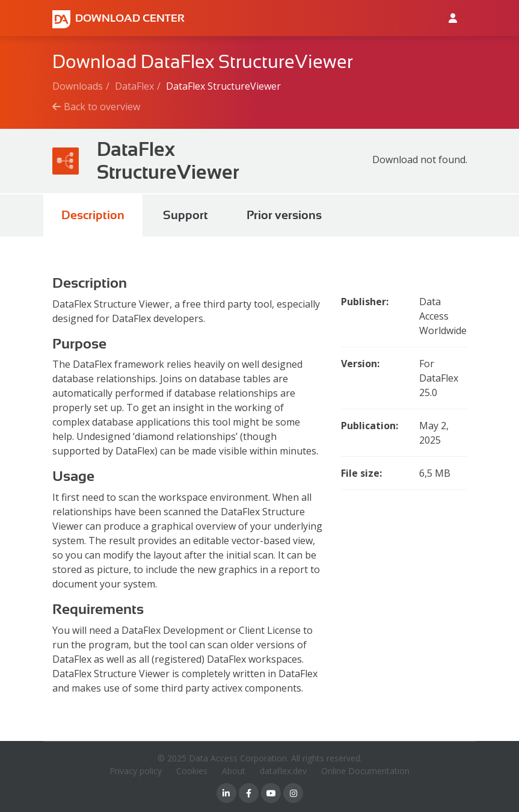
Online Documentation (365, 771)
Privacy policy (136, 771)
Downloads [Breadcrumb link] (78, 86)
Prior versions (284, 215)
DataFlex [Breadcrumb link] (134, 86)
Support (186, 215)
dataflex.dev (283, 771)
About (234, 771)
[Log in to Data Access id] (453, 18)
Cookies (192, 771)
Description (93, 215)
